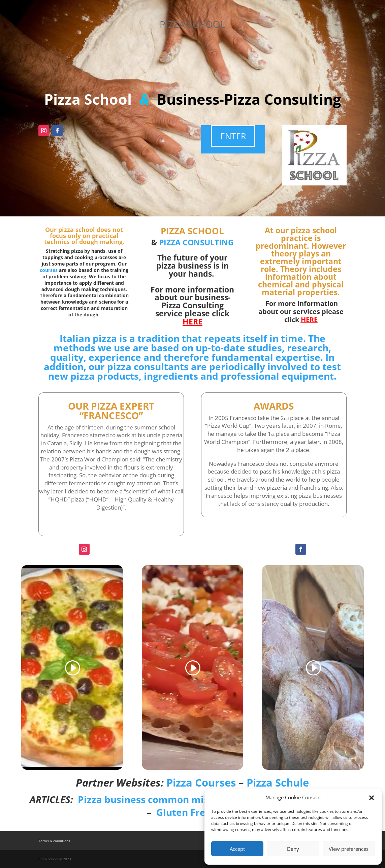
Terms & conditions (54, 841)
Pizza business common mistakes (156, 799)
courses (49, 270)
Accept (237, 849)
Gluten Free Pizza (197, 812)
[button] (372, 798)
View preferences (349, 849)
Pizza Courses (201, 783)
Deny (293, 849)
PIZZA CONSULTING (196, 242)
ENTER (233, 136)
